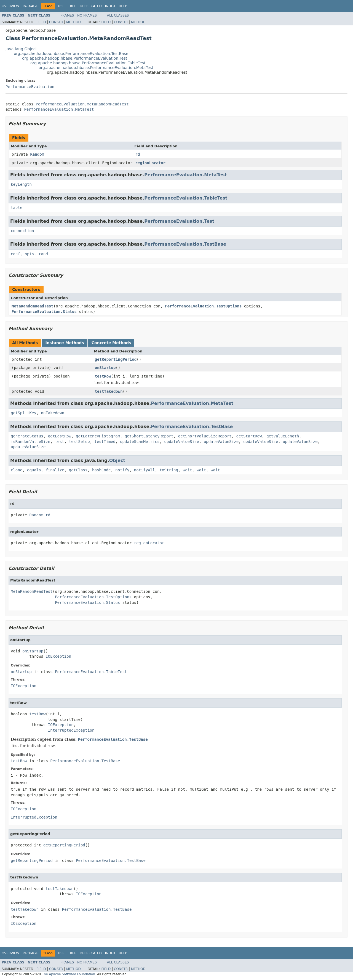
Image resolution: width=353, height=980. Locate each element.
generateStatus (27, 436)
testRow (103, 376)
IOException (58, 656)
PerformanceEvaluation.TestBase (185, 244)
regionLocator (150, 163)
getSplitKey (24, 413)
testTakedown (109, 391)
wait (188, 470)
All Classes (118, 15)
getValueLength (283, 436)
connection (22, 231)
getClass (78, 470)
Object (117, 460)
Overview (10, 6)
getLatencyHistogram (98, 436)
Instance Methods (65, 343)
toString (169, 470)
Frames (67, 15)
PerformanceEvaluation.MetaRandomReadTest (82, 104)
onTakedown (53, 413)
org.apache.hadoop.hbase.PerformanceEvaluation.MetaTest (96, 68)
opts (30, 254)
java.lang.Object (21, 49)
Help (123, 6)
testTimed (105, 442)
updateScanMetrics (140, 442)
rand (43, 254)
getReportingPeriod (116, 359)
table (17, 208)
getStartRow (249, 436)
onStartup (105, 368)
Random (37, 154)
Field (41, 22)
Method (73, 22)
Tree (72, 6)
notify (122, 470)
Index (110, 6)
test (60, 442)
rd (137, 154)
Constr (56, 22)
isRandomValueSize (30, 442)
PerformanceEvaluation (30, 87)
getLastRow (60, 436)
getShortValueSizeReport (205, 436)
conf (15, 254)
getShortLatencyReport (149, 436)
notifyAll (145, 470)
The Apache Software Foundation (69, 974)
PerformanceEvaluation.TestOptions (203, 306)
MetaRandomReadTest (33, 306)
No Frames (87, 15)
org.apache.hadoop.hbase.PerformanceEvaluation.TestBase (71, 54)
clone (17, 470)
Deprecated (91, 6)
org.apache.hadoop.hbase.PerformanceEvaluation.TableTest (88, 63)
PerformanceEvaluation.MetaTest (59, 109)
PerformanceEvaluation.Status (44, 312)
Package (30, 6)
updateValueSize (181, 442)
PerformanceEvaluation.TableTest (186, 198)
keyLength (21, 184)
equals (34, 470)
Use (61, 6)
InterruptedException (71, 730)
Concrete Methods (111, 343)
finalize (55, 470)
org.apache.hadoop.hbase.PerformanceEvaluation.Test (75, 58)
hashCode (101, 470)
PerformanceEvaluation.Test (179, 221)
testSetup (79, 442)
